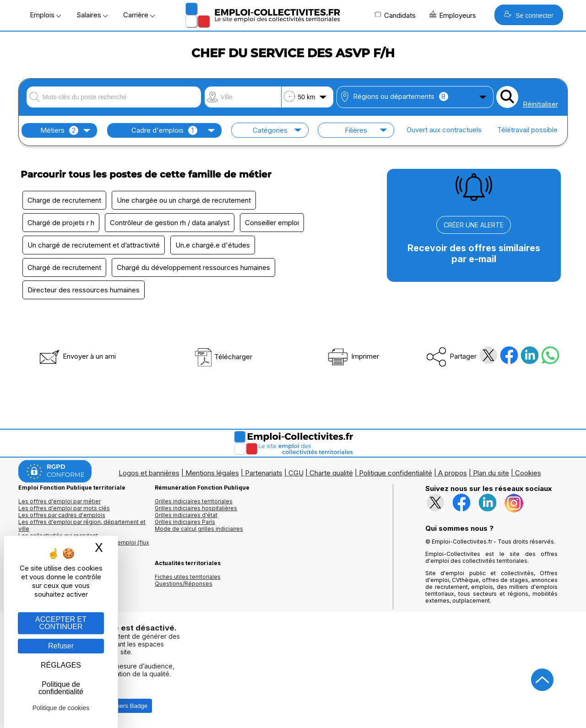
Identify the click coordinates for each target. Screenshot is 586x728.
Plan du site (491, 473)
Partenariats (264, 473)
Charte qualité (331, 473)
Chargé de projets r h (61, 223)
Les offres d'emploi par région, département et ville (82, 525)
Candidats (395, 15)
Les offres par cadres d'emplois (62, 515)
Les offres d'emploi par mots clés (64, 508)
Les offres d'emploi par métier (60, 501)
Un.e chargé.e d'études (213, 245)
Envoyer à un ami (77, 356)
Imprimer (353, 356)
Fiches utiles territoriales (188, 577)
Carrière (139, 15)
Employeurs (453, 15)
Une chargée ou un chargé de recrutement (184, 200)
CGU (296, 473)
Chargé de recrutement (64, 267)
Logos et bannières (149, 473)
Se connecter (529, 15)
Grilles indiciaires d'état (186, 515)
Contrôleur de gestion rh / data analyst (170, 223)
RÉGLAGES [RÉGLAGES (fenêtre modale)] (61, 665)
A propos (453, 473)
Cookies (528, 473)
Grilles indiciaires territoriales (194, 501)
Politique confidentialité (396, 473)
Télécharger (223, 357)
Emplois (45, 15)
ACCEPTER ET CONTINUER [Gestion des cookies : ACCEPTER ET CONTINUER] (61, 623)
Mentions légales (212, 473)
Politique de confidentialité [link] (61, 688)
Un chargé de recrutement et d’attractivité (94, 245)
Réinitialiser (540, 104)
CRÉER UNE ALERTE (474, 225)
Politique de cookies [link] (61, 708)
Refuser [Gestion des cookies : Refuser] (61, 646)
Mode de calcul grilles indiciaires (199, 529)
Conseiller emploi (272, 223)
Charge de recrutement (64, 200)
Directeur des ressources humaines (84, 290)
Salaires (92, 15)
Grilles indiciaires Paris (185, 522)
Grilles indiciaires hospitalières (196, 508)
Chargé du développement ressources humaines (193, 267)
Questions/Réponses (184, 584)
